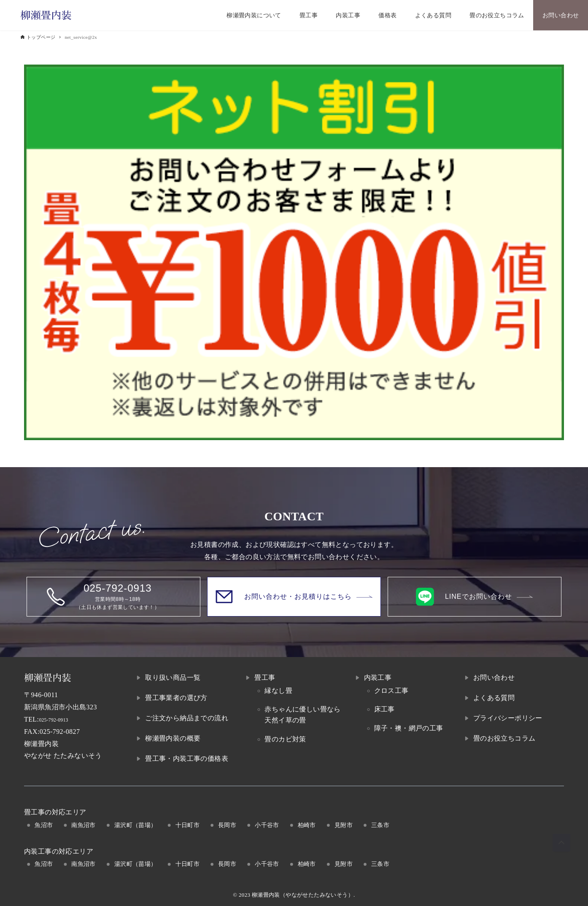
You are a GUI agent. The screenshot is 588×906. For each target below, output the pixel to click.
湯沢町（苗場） (136, 825)
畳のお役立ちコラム (504, 738)
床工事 (384, 709)
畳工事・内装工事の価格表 (187, 759)
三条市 (380, 825)
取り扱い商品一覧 (173, 677)
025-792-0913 (59, 719)
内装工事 (378, 677)
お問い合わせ (494, 677)
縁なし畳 (278, 691)
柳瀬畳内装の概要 (173, 738)
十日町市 (188, 825)
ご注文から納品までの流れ (187, 718)
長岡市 (227, 825)
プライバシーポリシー (508, 718)
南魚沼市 (84, 825)
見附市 (344, 825)
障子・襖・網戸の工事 (409, 728)
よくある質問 (494, 698)
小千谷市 (267, 825)
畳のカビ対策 (285, 739)
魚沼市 (44, 825)
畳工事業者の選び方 (176, 698)
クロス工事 (391, 691)
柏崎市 (307, 825)
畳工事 (265, 677)
